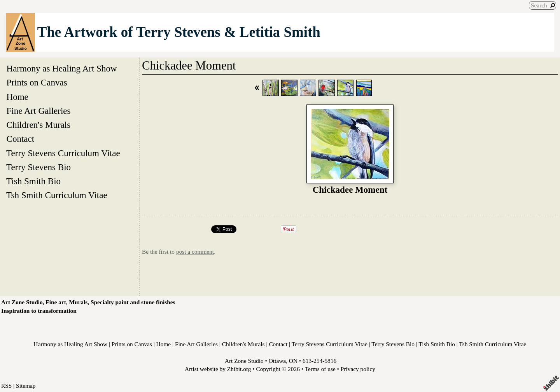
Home (17, 97)
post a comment (195, 252)
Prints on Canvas (37, 82)
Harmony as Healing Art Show (62, 68)
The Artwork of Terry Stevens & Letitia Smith (179, 32)
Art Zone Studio (244, 361)
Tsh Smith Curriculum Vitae (57, 195)
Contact (20, 139)
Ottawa (277, 361)
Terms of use (320, 369)
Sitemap (26, 386)
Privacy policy (358, 369)
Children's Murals (38, 125)
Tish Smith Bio (34, 181)
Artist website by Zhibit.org (218, 369)
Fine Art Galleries (38, 111)
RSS (6, 386)
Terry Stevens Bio (39, 167)
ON (293, 361)
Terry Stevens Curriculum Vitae (63, 153)
